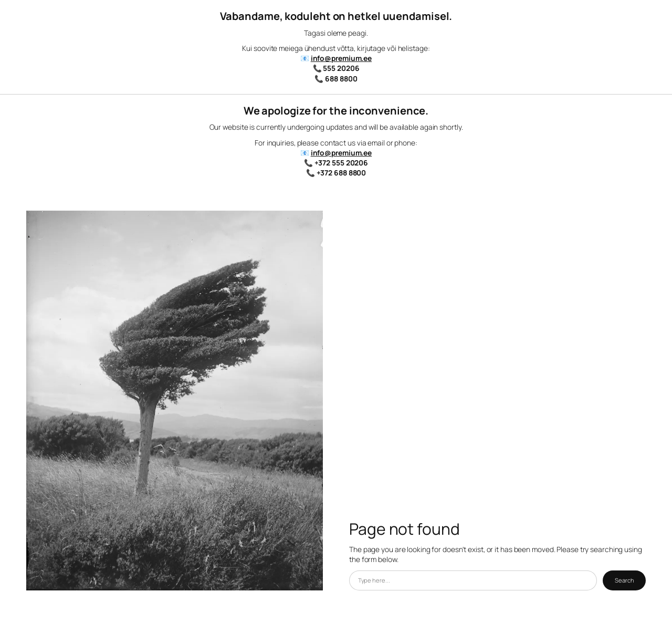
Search (624, 580)
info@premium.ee (342, 58)
